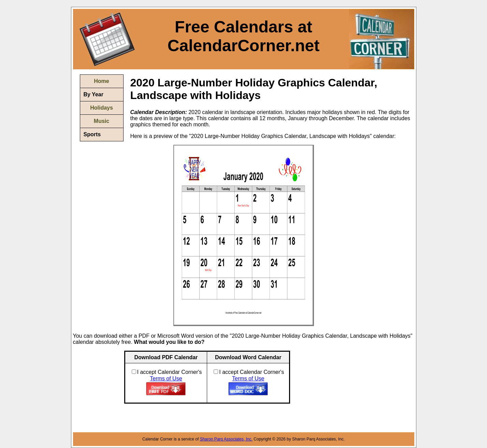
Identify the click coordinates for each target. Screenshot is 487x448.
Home (101, 81)
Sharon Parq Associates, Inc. (226, 439)
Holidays (102, 108)
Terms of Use (166, 379)
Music (102, 121)
